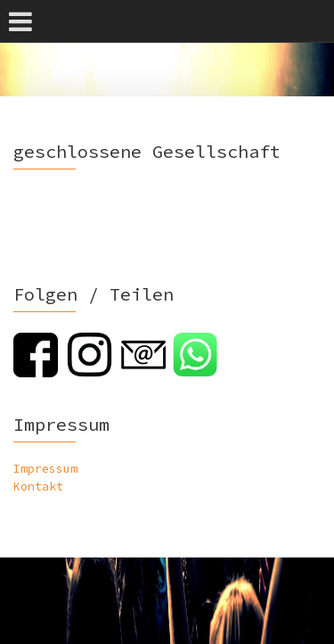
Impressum (45, 469)
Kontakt (38, 487)
